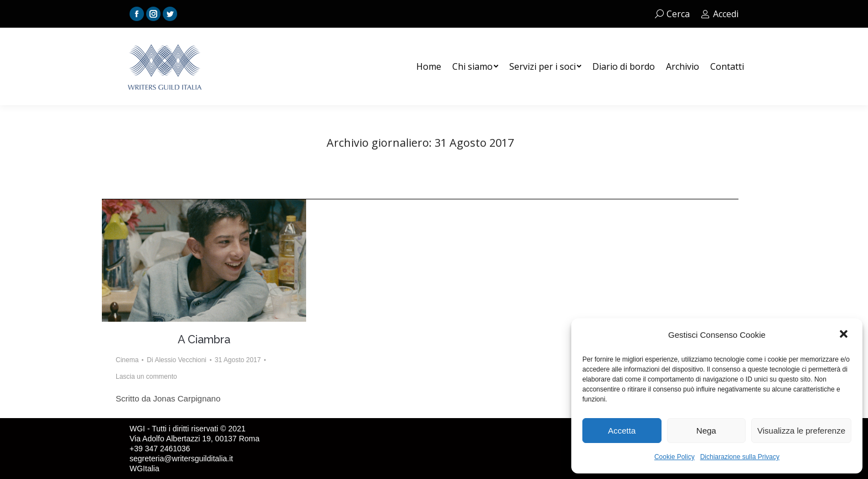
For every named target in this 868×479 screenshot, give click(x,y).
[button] (845, 335)
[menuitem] (429, 66)
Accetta (622, 431)
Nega (706, 431)
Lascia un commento (146, 377)
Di (176, 360)
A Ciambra (204, 339)
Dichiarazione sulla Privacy (740, 457)
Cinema (127, 360)
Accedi (720, 14)
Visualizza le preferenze (801, 431)
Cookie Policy (675, 457)
